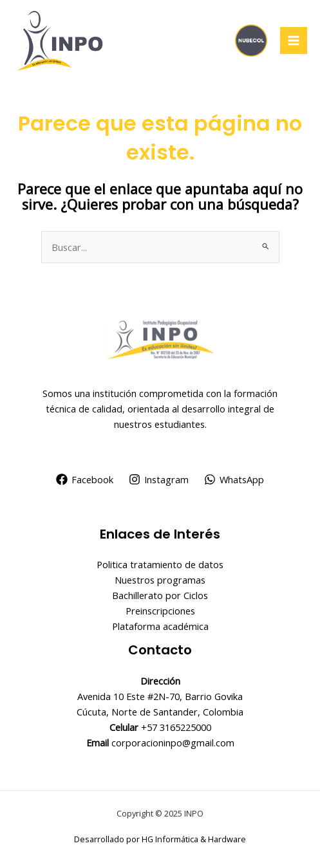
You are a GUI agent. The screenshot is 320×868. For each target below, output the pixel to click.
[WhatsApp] (234, 479)
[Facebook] (85, 479)
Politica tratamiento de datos (160, 564)
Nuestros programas (160, 580)
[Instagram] (159, 479)
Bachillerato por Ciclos (160, 595)
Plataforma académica (160, 626)
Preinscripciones (160, 611)
